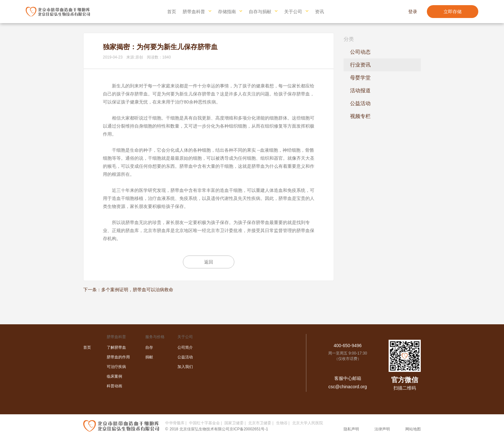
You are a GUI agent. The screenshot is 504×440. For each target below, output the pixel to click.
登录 (413, 12)
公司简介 (185, 347)
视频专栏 (360, 116)
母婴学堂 (360, 78)
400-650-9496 (348, 346)
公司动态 (360, 52)
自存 (149, 347)
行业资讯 (360, 65)
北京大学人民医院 (308, 423)
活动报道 (360, 90)
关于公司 (293, 12)
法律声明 (382, 429)
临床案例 (114, 376)
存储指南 (227, 12)
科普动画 (114, 386)
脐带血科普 (194, 12)
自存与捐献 (260, 12)
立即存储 (453, 12)
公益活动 (360, 103)
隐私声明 (351, 429)
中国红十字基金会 (204, 423)
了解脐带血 (116, 347)
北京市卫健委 (260, 423)
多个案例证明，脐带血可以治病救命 (137, 290)
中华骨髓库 (175, 423)
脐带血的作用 (118, 357)
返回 (209, 262)
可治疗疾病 (116, 367)
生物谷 (282, 423)
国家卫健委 (234, 423)
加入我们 (185, 367)
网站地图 (413, 429)
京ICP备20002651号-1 (249, 429)
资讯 (319, 12)
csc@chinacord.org (347, 387)
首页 (172, 12)
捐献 (149, 357)
